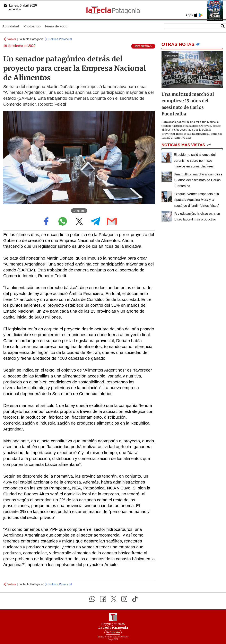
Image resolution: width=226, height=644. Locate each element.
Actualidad (11, 26)
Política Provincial (60, 39)
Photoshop (32, 26)
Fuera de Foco (56, 26)
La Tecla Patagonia (31, 39)
